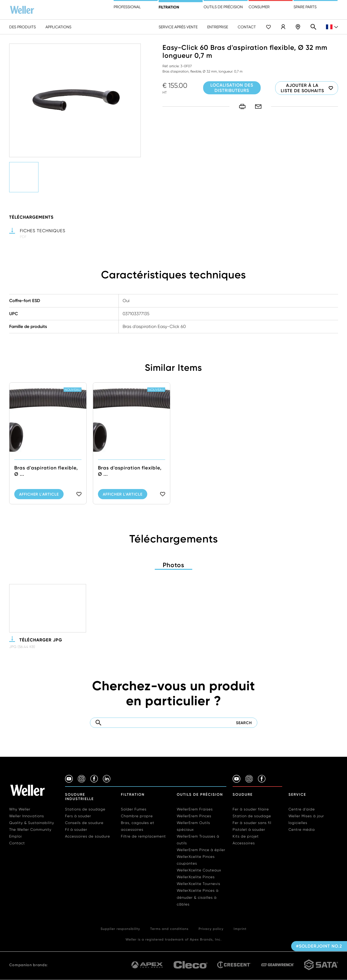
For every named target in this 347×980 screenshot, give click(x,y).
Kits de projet (246, 836)
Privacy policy (211, 929)
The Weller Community (30, 830)
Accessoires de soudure (88, 836)
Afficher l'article (39, 505)
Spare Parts (305, 7)
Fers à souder (78, 816)
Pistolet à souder (249, 830)
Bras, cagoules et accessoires (138, 826)
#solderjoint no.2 (319, 946)
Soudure (243, 794)
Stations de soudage (85, 809)
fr (332, 27)
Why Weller (20, 809)
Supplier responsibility (120, 929)
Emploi (15, 836)
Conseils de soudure (84, 823)
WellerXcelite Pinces (196, 877)
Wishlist (268, 27)
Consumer (259, 7)
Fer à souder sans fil (252, 823)
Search (313, 27)
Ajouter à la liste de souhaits (302, 88)
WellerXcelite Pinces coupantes (196, 860)
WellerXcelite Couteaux (199, 870)
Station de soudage (252, 816)
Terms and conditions (169, 929)
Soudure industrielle (79, 797)
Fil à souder (76, 830)
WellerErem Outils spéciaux (193, 826)
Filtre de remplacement (143, 836)
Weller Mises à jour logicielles (306, 819)
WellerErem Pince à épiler (201, 850)
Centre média (302, 830)
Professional (127, 7)
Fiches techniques (43, 231)
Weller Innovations (27, 816)
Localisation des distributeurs (298, 27)
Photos (173, 565)
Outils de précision (223, 7)
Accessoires (244, 843)
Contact (247, 27)
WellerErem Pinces (194, 816)
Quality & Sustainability (32, 823)
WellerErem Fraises (195, 809)
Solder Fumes (134, 809)
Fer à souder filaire (251, 809)
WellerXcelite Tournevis (199, 884)
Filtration (169, 7)
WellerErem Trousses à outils (198, 840)
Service (297, 794)
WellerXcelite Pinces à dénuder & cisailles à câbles (198, 897)
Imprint (240, 929)
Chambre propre (137, 816)
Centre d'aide (302, 809)
